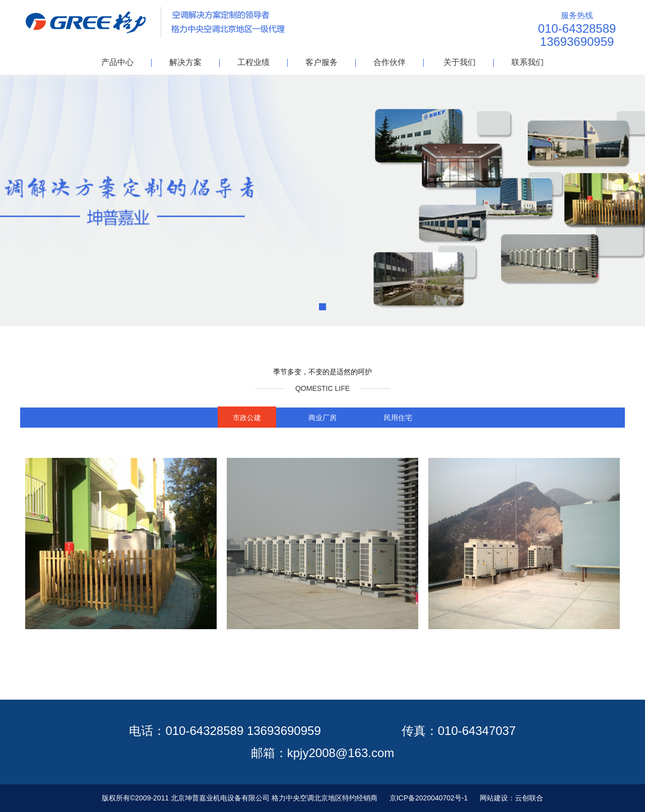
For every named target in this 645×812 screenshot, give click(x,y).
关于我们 (460, 62)
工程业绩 (253, 62)
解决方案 (185, 62)
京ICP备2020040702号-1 (429, 798)
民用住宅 (398, 418)
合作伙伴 (390, 62)
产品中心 (117, 62)
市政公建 (247, 418)
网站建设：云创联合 (511, 798)
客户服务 (321, 62)
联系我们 (528, 62)
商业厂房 (322, 418)
